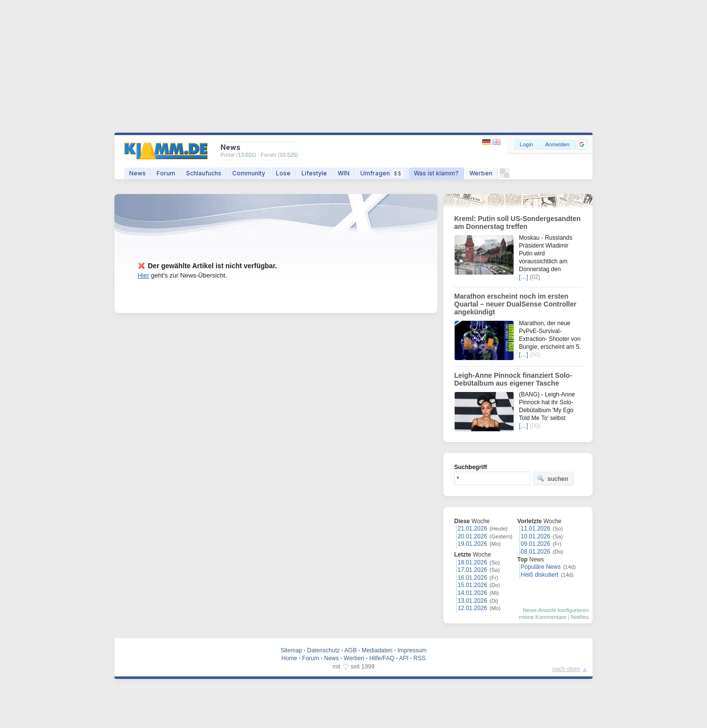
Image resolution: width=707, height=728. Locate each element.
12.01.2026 (472, 608)
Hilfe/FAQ (382, 658)
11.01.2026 (536, 529)
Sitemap (291, 650)
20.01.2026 (472, 536)
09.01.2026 (536, 544)
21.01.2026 (472, 529)
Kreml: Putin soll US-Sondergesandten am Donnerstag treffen (517, 223)
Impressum (412, 650)
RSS (420, 658)
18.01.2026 (472, 562)
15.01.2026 (472, 585)
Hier (143, 275)
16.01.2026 (472, 578)
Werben (481, 173)
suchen (552, 478)
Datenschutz (323, 650)
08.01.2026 (536, 552)
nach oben (566, 669)
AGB (350, 650)
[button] (582, 144)
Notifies (580, 617)
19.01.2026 (472, 544)
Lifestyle (314, 173)
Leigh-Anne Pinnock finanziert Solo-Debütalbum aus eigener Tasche (513, 379)
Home (289, 658)
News (137, 173)
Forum (166, 173)
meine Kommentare (543, 617)
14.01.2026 (472, 593)
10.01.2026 (536, 536)
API (404, 658)
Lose (283, 173)
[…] (524, 277)
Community (249, 173)
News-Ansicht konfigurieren (556, 610)
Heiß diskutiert (540, 575)
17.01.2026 (472, 570)
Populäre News (541, 567)
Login (527, 144)
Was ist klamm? (436, 173)
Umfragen (382, 173)
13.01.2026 (472, 601)
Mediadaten (377, 650)
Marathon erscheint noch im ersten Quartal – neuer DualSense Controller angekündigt (515, 304)
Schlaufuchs (204, 173)
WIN (344, 173)
